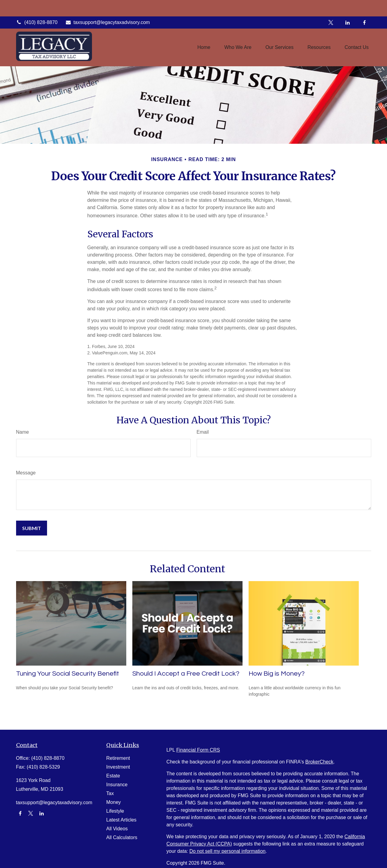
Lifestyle (115, 811)
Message (26, 473)
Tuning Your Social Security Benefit (68, 674)
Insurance (117, 785)
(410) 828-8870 (37, 6)
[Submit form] (32, 528)
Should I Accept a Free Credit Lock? (186, 674)
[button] (204, 31)
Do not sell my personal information (227, 851)
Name (23, 432)
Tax (110, 793)
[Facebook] (364, 6)
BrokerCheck (319, 762)
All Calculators (122, 837)
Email (203, 432)
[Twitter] (331, 6)
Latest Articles (121, 820)
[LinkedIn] (348, 6)
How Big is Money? (277, 674)
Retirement (118, 758)
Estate (113, 776)
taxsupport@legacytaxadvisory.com (107, 6)
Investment (118, 767)
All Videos (117, 829)
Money (114, 802)
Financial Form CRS (198, 750)
